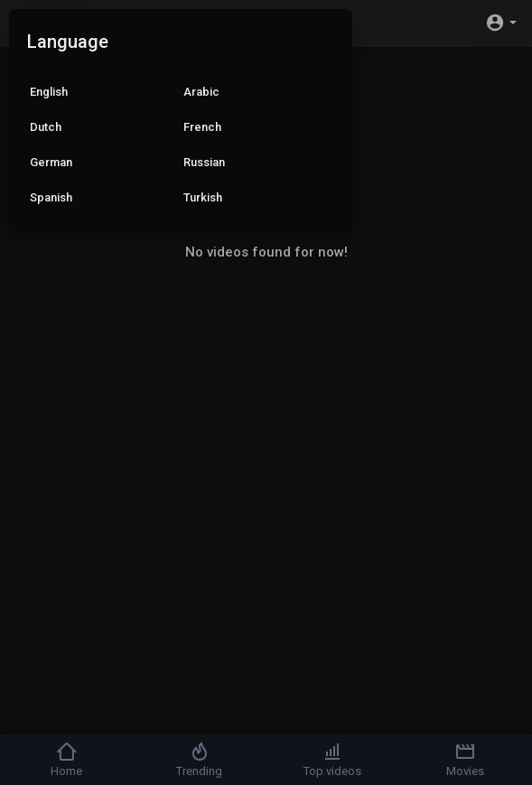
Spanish (51, 197)
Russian (204, 162)
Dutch (46, 127)
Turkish (203, 197)
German (51, 162)
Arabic (201, 92)
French (202, 127)
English (49, 92)
